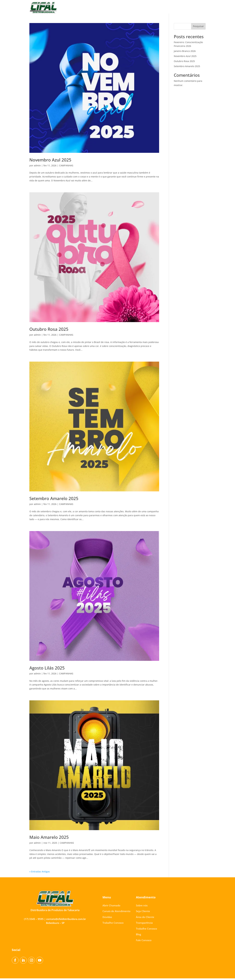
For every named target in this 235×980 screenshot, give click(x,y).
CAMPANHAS (66, 167)
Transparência (143, 8)
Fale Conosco (198, 8)
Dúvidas (107, 919)
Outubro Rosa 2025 (49, 331)
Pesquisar (198, 28)
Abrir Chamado (111, 907)
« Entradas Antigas (40, 873)
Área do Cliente (122, 8)
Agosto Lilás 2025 (47, 669)
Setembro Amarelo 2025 (54, 500)
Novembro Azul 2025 (50, 161)
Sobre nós (88, 8)
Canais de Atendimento (116, 913)
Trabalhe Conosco (166, 8)
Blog (184, 8)
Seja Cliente (103, 8)
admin (37, 167)
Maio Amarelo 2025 (49, 839)
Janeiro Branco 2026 (185, 53)
